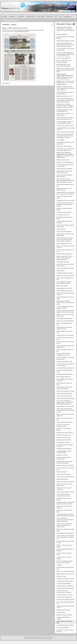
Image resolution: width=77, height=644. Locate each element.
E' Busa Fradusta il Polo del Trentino (65, 600)
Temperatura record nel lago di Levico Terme (64, 489)
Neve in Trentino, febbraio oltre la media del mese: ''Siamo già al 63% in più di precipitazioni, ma (65, 100)
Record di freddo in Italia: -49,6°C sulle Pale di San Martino (65, 462)
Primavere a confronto (62, 455)
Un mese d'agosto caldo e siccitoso (65, 492)
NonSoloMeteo (67, 17)
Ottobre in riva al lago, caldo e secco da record (66, 247)
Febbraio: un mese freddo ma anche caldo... (65, 530)
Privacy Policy (49, 638)
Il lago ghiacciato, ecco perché (64, 288)
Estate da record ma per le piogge (65, 162)
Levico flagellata (61, 140)
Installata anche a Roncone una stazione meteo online (64, 172)
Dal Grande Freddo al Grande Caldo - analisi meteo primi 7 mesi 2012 (66, 503)
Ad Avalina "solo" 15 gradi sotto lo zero (65, 251)
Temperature (12, 17)
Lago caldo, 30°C (61, 271)
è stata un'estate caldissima (63, 58)
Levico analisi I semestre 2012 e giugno (64, 511)
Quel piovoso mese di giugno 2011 (65, 588)
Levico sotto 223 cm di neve (63, 474)
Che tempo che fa (61, 612)
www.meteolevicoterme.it (8, 32)
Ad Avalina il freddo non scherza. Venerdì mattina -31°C (65, 110)
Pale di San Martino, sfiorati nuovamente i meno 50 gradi (63, 65)
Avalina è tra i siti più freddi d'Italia (65, 321)
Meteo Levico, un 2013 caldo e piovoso (64, 429)
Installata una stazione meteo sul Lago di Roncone (65, 176)
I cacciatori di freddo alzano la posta (65, 579)
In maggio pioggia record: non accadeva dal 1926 (64, 452)
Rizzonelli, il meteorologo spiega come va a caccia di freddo (65, 562)
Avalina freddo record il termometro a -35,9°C (65, 294)
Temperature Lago (30, 17)
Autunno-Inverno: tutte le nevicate (65, 477)
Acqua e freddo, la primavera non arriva (22, 11)
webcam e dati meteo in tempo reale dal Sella (65, 38)
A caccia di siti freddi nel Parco (64, 232)
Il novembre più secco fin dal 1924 (65, 335)
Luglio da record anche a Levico (64, 362)
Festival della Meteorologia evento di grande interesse (66, 346)
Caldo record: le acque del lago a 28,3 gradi (65, 507)
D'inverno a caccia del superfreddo (65, 571)
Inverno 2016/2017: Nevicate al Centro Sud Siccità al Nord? (64, 283)
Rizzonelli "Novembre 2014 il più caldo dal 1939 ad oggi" (64, 388)
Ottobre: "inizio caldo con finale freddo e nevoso (64, 485)
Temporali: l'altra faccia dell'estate (65, 586)
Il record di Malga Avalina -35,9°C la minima (65, 298)
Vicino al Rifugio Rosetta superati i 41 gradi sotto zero (65, 93)
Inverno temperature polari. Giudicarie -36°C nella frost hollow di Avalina (66, 303)
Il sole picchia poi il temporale (64, 584)
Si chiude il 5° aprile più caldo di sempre (64, 197)
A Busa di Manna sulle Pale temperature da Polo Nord (63, 495)
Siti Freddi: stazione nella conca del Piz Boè (65, 342)
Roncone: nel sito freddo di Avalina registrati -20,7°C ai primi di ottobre (65, 311)
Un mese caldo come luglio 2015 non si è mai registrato (66, 365)
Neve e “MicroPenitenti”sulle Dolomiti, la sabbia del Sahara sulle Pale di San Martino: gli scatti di (65, 181)
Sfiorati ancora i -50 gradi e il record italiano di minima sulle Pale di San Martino (65, 70)
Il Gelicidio (59, 565)
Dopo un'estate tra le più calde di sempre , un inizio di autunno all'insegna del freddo (65, 258)
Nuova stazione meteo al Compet (65, 291)
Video (60, 17)
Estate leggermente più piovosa (64, 318)
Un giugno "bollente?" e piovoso (65, 595)
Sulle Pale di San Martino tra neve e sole (65, 185)
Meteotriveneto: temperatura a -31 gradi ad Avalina (65, 114)
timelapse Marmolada (62, 34)
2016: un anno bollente (62, 286)
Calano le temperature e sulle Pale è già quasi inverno (65, 358)
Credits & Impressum (41, 638)
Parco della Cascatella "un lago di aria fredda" (65, 446)
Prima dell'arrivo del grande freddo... (65, 533)
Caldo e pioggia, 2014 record (64, 377)
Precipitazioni (21, 17)
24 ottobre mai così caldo (63, 160)
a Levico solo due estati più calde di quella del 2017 (65, 226)
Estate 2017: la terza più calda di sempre (64, 209)
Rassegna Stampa (9, 11)
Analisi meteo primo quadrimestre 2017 (65, 279)
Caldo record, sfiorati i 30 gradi (64, 146)
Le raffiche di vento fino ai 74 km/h (65, 268)
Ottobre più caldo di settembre (64, 254)
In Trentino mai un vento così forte (65, 126)
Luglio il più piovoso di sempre (64, 396)
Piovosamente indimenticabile (64, 449)
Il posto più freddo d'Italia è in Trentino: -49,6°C (64, 458)
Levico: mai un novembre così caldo (65, 391)
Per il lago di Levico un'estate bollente (64, 499)
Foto (56, 17)
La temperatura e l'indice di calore (65, 581)
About (69, 7)
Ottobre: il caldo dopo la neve (64, 435)
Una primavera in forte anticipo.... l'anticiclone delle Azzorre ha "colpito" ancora (65, 525)
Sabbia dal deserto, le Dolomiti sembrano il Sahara (64, 328)
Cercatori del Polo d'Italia (63, 628)
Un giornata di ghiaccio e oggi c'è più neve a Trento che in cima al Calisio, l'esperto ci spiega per (65, 239)
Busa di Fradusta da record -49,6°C (65, 465)
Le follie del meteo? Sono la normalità (63, 618)
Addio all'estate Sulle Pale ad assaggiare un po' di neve (64, 354)
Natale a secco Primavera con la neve (64, 324)
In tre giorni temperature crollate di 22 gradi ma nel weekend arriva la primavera (65, 204)
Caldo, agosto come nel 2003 (64, 440)
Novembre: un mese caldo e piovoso (66, 482)
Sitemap (73, 7)
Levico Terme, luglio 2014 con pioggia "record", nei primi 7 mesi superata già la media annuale (65, 402)
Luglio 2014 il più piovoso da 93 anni (66, 398)
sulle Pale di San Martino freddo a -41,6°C (65, 371)
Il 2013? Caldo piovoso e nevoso (64, 422)
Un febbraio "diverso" (62, 472)
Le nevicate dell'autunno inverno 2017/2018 (65, 222)
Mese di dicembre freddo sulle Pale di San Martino (65, 235)
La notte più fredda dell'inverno (64, 212)
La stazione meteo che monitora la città (65, 338)
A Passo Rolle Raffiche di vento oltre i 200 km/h (66, 129)
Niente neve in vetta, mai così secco (65, 275)
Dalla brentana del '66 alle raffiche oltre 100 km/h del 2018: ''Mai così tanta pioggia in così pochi (65, 136)
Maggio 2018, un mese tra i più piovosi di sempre (64, 189)
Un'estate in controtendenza (63, 437)
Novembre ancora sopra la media (65, 433)
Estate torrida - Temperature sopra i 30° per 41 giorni (65, 265)
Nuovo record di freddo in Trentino (65, 625)
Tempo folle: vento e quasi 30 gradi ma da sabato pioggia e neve (65, 150)
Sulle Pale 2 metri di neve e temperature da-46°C (63, 425)
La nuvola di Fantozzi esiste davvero (65, 368)
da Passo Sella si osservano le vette (65, 41)
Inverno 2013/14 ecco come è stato (65, 406)
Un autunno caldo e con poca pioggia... (64, 558)
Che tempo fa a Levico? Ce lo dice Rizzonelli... (65, 631)
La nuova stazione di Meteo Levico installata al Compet (65, 307)
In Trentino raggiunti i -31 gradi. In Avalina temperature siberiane (65, 122)
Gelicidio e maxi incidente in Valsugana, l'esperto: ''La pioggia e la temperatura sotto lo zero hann (65, 106)
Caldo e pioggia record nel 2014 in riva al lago (65, 380)
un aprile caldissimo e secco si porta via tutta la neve (66, 49)
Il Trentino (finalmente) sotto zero (65, 374)
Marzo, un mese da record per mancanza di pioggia (64, 61)
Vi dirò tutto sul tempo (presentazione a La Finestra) (64, 592)
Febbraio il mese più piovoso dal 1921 (65, 419)
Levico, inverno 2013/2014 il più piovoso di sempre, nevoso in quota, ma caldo (65, 410)
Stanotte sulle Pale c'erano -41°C (65, 96)
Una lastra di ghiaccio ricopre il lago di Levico (65, 542)
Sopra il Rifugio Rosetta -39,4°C (64, 243)
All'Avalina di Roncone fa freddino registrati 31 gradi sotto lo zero (65, 118)
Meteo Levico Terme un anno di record (64, 384)
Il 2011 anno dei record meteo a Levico (64, 554)
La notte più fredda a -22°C (63, 215)
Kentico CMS (33, 638)
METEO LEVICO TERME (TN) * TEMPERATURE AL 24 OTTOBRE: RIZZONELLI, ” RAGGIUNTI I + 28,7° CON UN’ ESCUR (65, 155)
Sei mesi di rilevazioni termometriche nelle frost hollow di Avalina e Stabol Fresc (65, 520)
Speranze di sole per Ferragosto (64, 615)
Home (4, 11)
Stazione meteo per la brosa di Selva (65, 132)
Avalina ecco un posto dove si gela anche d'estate (65, 315)
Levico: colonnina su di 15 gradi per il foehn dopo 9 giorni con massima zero (65, 537)
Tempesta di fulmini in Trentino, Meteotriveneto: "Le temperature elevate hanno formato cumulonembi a (66, 30)
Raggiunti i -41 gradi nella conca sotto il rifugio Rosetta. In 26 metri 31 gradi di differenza (66, 88)
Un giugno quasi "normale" (63, 442)
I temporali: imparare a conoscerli (65, 273)
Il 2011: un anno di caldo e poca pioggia (64, 546)
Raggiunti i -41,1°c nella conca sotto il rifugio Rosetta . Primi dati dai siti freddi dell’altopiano (65, 83)
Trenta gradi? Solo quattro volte (64, 394)
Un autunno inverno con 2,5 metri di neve (65, 469)
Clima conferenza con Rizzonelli (64, 169)
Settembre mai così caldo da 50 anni (65, 574)
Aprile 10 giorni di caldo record (64, 597)
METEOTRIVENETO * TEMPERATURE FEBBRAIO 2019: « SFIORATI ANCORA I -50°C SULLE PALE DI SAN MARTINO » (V (65, 76)
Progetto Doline (41, 17)
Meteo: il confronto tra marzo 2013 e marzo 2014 (65, 415)
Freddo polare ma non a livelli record (66, 200)
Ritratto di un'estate (61, 576)
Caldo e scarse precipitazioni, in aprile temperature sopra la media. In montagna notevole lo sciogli (66, 45)
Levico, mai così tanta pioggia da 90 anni (65, 603)
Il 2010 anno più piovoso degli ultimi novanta (65, 607)
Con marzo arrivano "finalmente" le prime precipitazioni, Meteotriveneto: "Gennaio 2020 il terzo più (66, 54)
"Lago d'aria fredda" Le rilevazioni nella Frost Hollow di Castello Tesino (65, 515)
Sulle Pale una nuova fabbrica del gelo (65, 350)
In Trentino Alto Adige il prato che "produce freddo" (65, 165)
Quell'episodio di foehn (62, 479)
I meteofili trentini (61, 229)
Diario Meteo (50, 17)
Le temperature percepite (63, 262)
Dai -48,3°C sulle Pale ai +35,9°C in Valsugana (65, 550)
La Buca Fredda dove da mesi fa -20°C (64, 332)
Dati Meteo (4, 17)
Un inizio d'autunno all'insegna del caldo (65, 568)
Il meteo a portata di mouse (63, 610)
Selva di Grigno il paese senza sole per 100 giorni (65, 143)
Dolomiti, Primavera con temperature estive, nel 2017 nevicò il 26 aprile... (66, 193)
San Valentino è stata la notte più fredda (65, 218)
